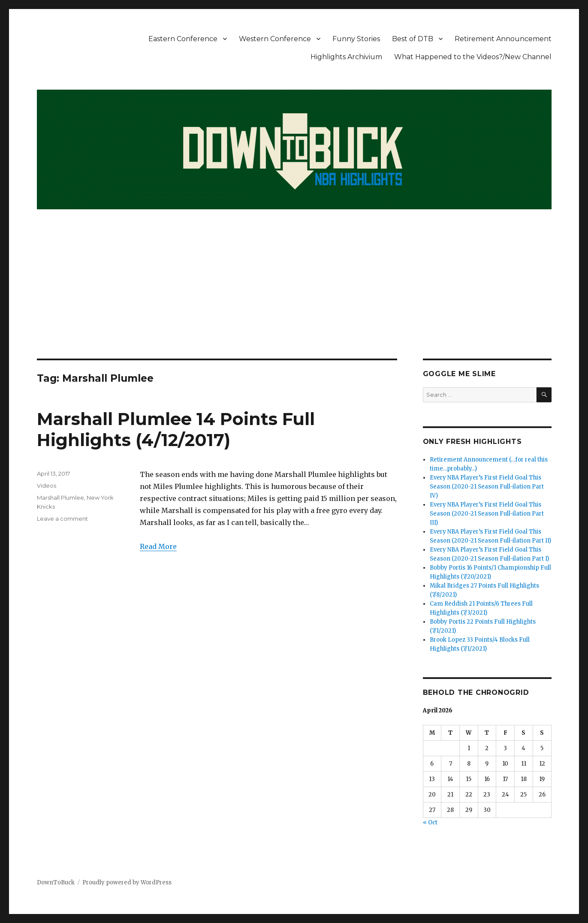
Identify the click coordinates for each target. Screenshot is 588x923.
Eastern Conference (183, 39)
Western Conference (275, 39)
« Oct (430, 822)
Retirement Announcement (503, 39)
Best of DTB (413, 39)
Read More (158, 546)
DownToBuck (56, 882)
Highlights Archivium (346, 57)
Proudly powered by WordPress (127, 882)
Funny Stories (356, 39)
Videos (47, 486)
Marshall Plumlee (60, 498)
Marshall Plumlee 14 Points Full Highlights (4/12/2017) (176, 429)
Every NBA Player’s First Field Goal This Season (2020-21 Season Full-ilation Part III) (487, 514)
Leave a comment (62, 519)
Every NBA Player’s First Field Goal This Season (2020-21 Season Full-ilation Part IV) (487, 487)
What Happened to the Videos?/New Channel (473, 57)
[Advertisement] (294, 295)
